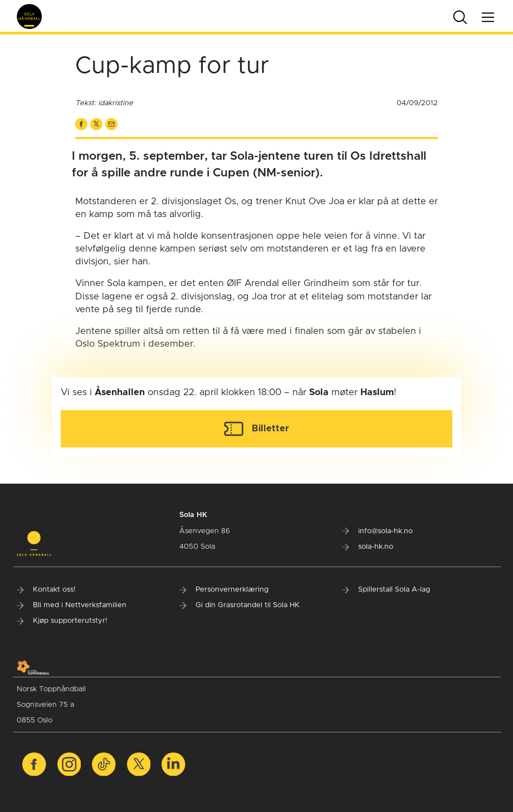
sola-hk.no (368, 547)
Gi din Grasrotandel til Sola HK (240, 605)
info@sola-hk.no (377, 531)
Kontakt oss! (46, 590)
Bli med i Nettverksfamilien (72, 605)
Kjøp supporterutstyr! (62, 621)
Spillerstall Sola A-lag (386, 590)
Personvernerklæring (224, 590)
